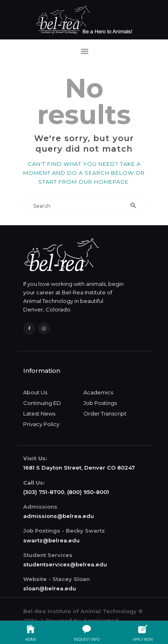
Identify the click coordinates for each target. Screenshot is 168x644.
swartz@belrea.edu (51, 540)
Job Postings (100, 403)
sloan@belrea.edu (50, 588)
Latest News (39, 413)
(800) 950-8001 (88, 492)
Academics (98, 392)
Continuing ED (42, 403)
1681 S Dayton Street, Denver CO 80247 (79, 468)
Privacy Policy (41, 424)
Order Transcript (105, 413)
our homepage (104, 182)
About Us (35, 392)
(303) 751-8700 (44, 492)
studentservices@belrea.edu (65, 564)
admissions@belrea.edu (59, 516)
